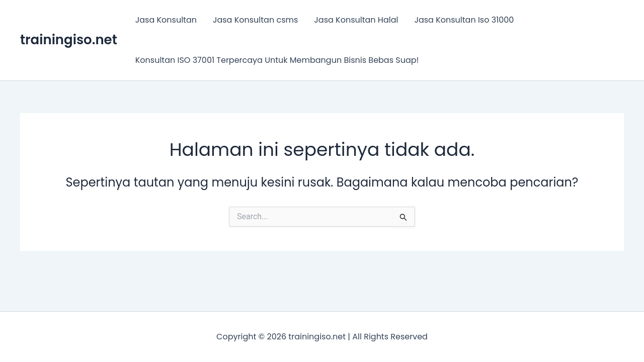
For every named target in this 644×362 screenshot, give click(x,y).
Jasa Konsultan (166, 20)
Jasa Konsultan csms (255, 20)
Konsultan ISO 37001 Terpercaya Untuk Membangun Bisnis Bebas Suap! (277, 60)
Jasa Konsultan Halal (356, 20)
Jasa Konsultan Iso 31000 (464, 20)
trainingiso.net (69, 40)
